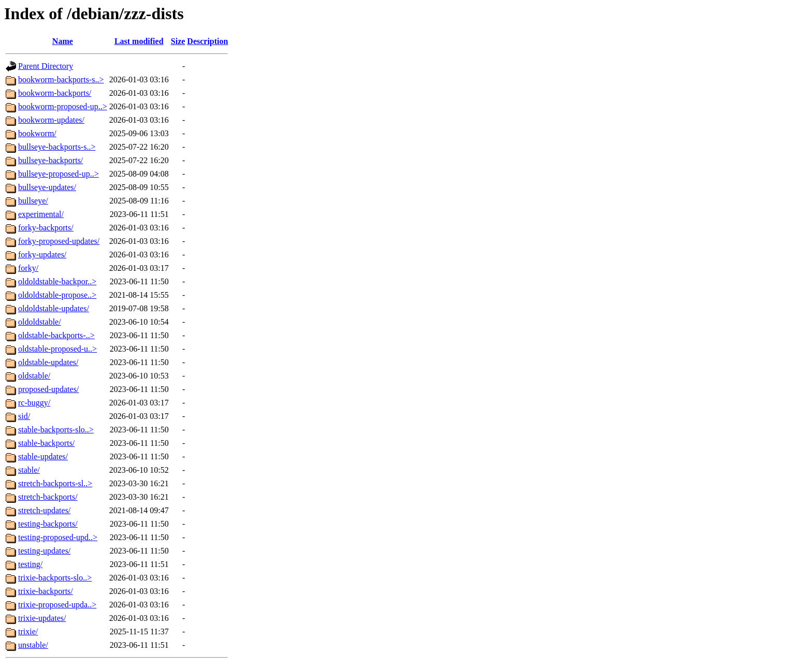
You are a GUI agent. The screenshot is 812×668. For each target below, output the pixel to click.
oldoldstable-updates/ (54, 308)
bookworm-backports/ (55, 93)
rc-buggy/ (34, 403)
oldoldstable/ (40, 322)
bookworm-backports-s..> (61, 79)
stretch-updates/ (44, 510)
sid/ (24, 416)
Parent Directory (46, 66)
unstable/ (33, 645)
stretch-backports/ (48, 497)
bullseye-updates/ (47, 187)
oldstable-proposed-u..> (57, 349)
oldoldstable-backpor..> (57, 281)
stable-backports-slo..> (56, 430)
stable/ (29, 470)
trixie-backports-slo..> (55, 578)
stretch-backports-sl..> (55, 483)
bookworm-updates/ (51, 120)
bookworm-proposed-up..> (63, 106)
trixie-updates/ (42, 618)
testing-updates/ (44, 551)
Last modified (139, 41)
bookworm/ (37, 133)
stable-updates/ (43, 456)
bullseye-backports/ (50, 160)
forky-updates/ (42, 255)
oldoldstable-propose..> (57, 295)
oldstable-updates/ (48, 362)
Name (63, 41)
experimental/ (41, 214)
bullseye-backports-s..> (57, 147)
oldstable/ (34, 376)
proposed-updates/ (48, 389)
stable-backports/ (46, 443)
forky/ (28, 268)
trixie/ (28, 631)
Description (207, 41)
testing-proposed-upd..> (58, 537)
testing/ (30, 564)
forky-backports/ (46, 228)
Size (178, 41)
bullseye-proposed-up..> (59, 174)
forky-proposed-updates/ (59, 241)
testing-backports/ (48, 524)
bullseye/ (33, 201)
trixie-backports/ (46, 591)
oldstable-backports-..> (56, 335)
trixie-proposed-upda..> (57, 605)
